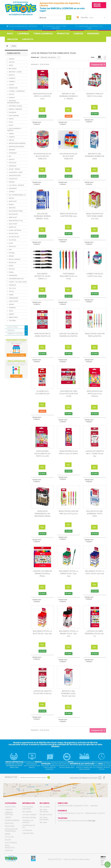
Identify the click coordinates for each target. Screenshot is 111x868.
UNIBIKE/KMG (13, 298)
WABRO (11, 314)
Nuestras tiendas (29, 817)
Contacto (28, 39)
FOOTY (11, 125)
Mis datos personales (44, 818)
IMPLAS (11, 140)
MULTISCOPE (13, 214)
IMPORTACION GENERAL (17, 143)
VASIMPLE (12, 308)
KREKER (11, 182)
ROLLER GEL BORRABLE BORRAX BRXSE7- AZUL (42, 216)
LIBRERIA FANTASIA (15, 334)
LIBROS (10, 337)
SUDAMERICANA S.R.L (16, 279)
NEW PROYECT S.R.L (16, 221)
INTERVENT (13, 153)
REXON (11, 256)
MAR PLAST (13, 201)
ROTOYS (12, 269)
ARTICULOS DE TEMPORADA (13, 352)
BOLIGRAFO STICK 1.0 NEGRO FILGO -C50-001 (69, 634)
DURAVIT (12, 98)
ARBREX (11, 59)
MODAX (11, 205)
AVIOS (11, 65)
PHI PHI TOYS (13, 234)
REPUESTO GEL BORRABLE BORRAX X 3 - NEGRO (69, 96)
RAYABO (11, 253)
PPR (10, 250)
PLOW (11, 243)
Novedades (93, 34)
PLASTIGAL (12, 240)
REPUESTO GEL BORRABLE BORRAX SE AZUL (95, 156)
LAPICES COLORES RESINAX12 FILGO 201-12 (95, 634)
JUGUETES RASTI (15, 176)
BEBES (10, 357)
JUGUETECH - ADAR (15, 172)
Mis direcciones (46, 815)
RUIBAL (11, 272)
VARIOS (11, 304)
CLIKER (11, 85)
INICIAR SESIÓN (97, 5)
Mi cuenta (45, 803)
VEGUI (11, 311)
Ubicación (12, 39)
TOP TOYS (12, 288)
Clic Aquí (92, 821)
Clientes (78, 34)
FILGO (11, 122)
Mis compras (45, 807)
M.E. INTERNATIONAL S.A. (17, 195)
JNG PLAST (12, 163)
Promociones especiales (28, 808)
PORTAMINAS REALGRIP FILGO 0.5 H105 (69, 276)
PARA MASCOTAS (14, 370)
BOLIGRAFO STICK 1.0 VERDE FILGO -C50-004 (69, 574)
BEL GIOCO (12, 69)
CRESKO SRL (13, 88)
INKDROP (12, 150)
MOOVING (12, 208)
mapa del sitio (28, 833)
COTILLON (11, 360)
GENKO (11, 134)
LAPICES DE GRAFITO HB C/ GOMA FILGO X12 (95, 454)
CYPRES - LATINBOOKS (17, 91)
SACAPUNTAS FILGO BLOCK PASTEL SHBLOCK (42, 156)
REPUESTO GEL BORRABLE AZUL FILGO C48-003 (69, 694)
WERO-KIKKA (13, 317)
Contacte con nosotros (28, 821)
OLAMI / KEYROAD (15, 230)
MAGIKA (11, 198)
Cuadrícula (99, 58)
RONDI (11, 266)
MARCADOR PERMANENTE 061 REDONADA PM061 (42, 514)
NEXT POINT (13, 224)
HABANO (12, 137)
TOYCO (11, 292)
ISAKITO (11, 159)
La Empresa (23, 34)
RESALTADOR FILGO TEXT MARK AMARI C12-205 (95, 216)
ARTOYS (11, 62)
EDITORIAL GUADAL (15, 106)
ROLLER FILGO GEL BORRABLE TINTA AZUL (95, 514)
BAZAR (10, 364)
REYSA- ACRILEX (14, 259)
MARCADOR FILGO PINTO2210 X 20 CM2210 (95, 394)
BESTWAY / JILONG (15, 72)
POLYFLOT (12, 246)
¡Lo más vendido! (29, 815)
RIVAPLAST (12, 263)
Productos (63, 34)
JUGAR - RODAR (14, 169)
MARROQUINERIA (14, 340)
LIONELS (12, 192)
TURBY (11, 295)
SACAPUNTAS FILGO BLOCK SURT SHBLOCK (69, 156)
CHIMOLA (12, 81)
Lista (105, 58)
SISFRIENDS (13, 275)
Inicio (10, 34)
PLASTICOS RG (14, 237)
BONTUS (12, 75)
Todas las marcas (43, 34)
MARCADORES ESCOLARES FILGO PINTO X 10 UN (42, 454)
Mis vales (43, 822)
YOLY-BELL (12, 321)
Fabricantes (14, 53)
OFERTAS (11, 374)
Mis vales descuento (44, 811)
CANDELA (12, 78)
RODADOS (11, 344)
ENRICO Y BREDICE (15, 109)
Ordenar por (35, 57)
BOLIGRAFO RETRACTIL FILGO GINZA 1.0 (42, 276)
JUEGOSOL (12, 166)
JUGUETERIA (12, 327)
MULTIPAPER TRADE (16, 211)
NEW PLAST (13, 217)
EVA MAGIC (12, 112)
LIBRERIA (11, 330)
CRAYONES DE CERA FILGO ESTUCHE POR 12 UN (69, 394)
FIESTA (11, 119)
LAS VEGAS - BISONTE (16, 185)
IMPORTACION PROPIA (16, 147)
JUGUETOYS (13, 179)
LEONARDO (13, 188)
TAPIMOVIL (12, 285)
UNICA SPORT (13, 301)
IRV (10, 156)
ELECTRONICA (13, 367)
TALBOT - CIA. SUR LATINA (18, 282)
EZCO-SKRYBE (14, 116)
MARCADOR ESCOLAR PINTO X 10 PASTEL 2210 (42, 96)
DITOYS (11, 94)
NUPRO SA (12, 227)
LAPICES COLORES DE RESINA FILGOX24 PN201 (42, 574)
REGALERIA (12, 347)
